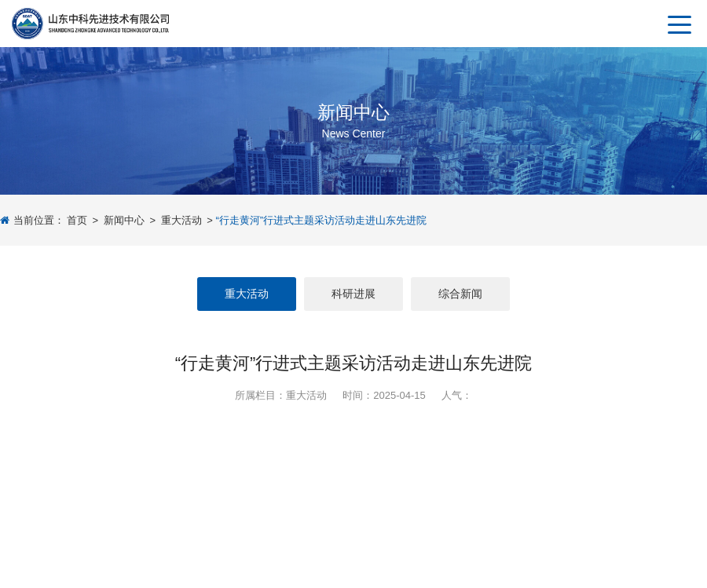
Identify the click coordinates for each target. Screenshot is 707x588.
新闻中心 (124, 220)
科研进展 (353, 294)
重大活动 (181, 220)
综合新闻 (460, 294)
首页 (77, 220)
